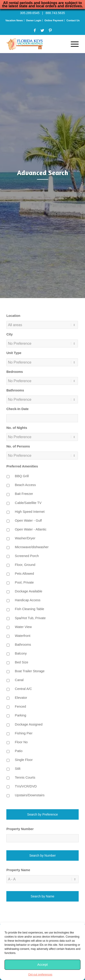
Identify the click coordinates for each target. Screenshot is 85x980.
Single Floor (24, 760)
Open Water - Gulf (28, 521)
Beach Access (25, 485)
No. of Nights (17, 428)
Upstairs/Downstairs (30, 795)
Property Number (20, 829)
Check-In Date (17, 409)
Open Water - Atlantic (31, 529)
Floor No (21, 742)
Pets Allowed (24, 574)
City (10, 334)
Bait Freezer (24, 494)
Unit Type (14, 353)
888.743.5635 (55, 13)
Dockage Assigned (29, 724)
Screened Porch (27, 556)
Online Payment (54, 20)
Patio (19, 751)
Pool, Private (24, 582)
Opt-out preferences (40, 975)
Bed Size (22, 662)
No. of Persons (18, 446)
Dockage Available (29, 591)
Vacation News (14, 20)
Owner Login (34, 20)
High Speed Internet (30, 512)
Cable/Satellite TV (28, 503)
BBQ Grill (22, 476)
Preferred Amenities (22, 466)
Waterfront (23, 636)
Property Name (18, 870)
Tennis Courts (25, 777)
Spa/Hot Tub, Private (30, 618)
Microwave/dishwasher (32, 547)
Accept (43, 964)
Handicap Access (28, 600)
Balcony (21, 653)
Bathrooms (15, 390)
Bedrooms (15, 372)
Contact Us (73, 20)
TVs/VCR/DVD (26, 786)
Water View (23, 627)
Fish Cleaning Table (30, 609)
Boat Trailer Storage (30, 671)
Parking (21, 715)
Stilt (18, 769)
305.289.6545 (30, 13)
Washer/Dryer (25, 538)
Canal (19, 680)
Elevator (21, 698)
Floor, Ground (25, 565)
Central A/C (23, 689)
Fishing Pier (24, 733)
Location (13, 316)
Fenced (21, 706)
